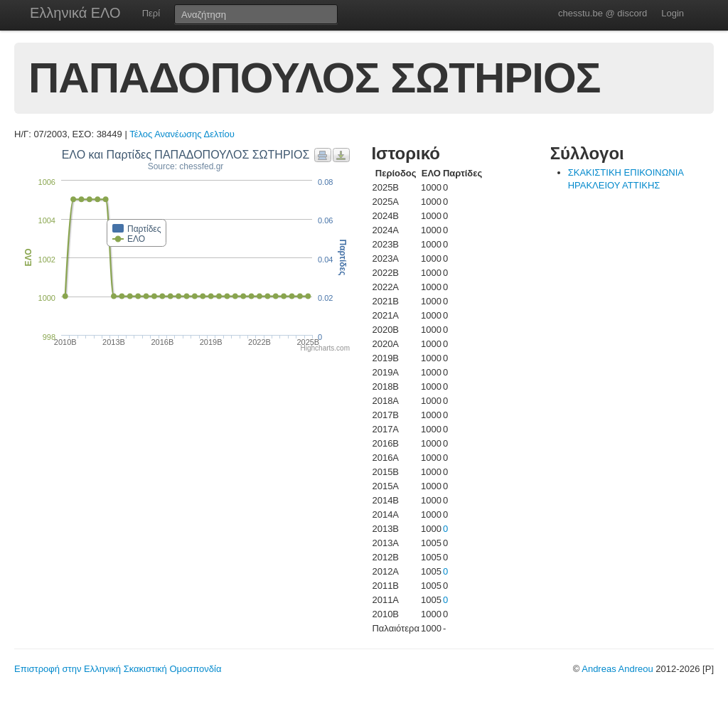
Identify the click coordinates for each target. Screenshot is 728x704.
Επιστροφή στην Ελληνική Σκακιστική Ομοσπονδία (118, 669)
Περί (151, 13)
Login (673, 13)
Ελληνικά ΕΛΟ (75, 13)
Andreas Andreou (617, 669)
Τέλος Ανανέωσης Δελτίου (182, 134)
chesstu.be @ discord (603, 13)
